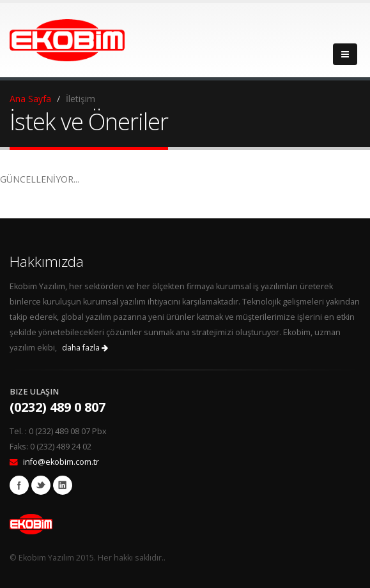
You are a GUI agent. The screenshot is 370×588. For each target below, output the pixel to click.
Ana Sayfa (30, 99)
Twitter (41, 485)
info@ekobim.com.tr (61, 462)
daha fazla (85, 348)
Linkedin (63, 485)
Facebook (19, 485)
